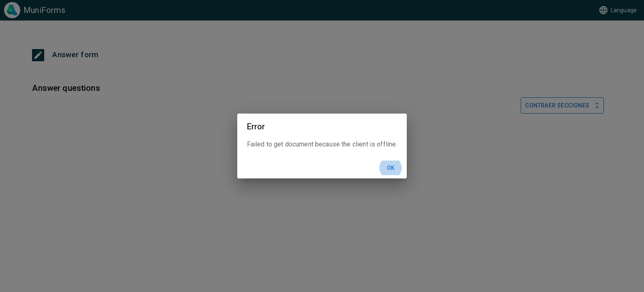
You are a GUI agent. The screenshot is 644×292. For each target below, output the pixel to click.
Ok (391, 168)
